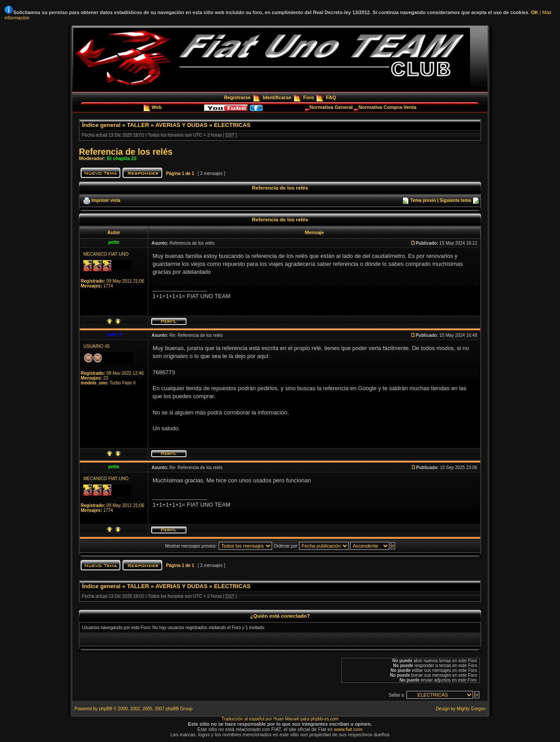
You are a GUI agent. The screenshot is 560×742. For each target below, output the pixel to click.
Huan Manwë (286, 719)
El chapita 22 (122, 158)
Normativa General (332, 107)
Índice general (101, 125)
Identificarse (277, 97)
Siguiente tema (455, 200)
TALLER (138, 125)
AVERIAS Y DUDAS (181, 125)
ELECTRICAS (232, 125)
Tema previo (423, 200)
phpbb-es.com (324, 719)
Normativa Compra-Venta (387, 107)
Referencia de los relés (126, 152)
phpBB (105, 709)
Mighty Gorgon (471, 709)
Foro (309, 97)
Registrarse (237, 97)
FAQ (331, 97)
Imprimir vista (106, 200)
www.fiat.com (349, 729)
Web (157, 107)
